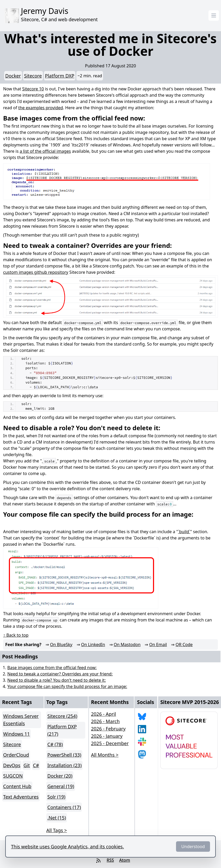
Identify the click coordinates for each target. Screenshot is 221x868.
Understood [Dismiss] (193, 847)
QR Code (184, 645)
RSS (110, 860)
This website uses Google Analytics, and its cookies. (67, 847)
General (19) (61, 786)
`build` (184, 532)
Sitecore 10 (33, 89)
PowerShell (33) (64, 755)
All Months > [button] (105, 755)
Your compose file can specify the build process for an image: (67, 686)
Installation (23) (64, 765)
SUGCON (13, 776)
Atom (125, 860)
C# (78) (55, 744)
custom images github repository (36, 272)
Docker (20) (60, 776)
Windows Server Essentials (21, 720)
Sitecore (33, 76)
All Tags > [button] (57, 830)
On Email (158, 645)
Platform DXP (60, 76)
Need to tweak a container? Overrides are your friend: (60, 674)
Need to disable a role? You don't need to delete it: (56, 680)
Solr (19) (56, 797)
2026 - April (104, 714)
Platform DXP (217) (62, 730)
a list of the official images (45, 151)
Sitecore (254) (62, 716)
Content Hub (17, 786)
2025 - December (110, 743)
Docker (13, 76)
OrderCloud (16, 755)
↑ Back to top (16, 635)
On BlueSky (61, 645)
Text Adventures (21, 797)
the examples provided (41, 108)
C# (36, 765)
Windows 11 (16, 734)
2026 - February (108, 729)
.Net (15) (57, 818)
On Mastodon (127, 645)
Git (27, 765)
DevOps (12, 765)
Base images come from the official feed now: (52, 668)
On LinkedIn (93, 645)
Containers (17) (64, 807)
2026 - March (105, 721)
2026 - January (107, 736)
